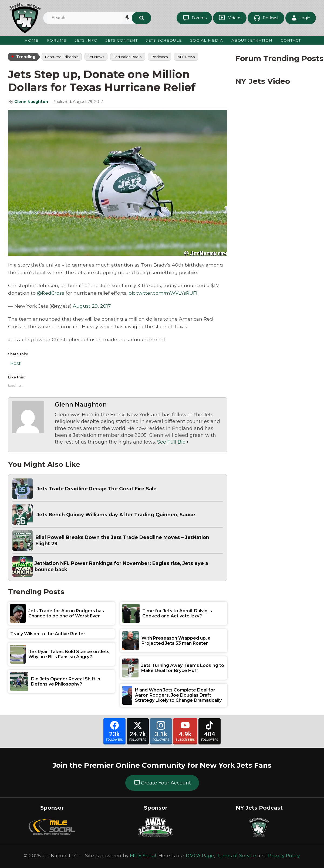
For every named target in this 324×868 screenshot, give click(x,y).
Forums (56, 40)
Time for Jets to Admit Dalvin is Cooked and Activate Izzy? (177, 613)
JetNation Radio (128, 57)
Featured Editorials (62, 57)
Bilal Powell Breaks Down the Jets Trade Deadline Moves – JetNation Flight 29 (124, 540)
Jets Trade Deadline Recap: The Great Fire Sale (97, 488)
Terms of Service (236, 855)
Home (31, 40)
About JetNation (252, 40)
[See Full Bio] (188, 442)
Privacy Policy (284, 855)
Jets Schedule (164, 40)
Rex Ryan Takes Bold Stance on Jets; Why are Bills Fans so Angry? (69, 654)
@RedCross (51, 293)
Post (16, 362)
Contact (291, 40)
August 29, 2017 (92, 306)
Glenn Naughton (31, 102)
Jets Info (85, 40)
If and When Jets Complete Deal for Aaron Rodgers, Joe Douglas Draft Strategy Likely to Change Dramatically (178, 695)
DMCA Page (200, 855)
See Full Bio (171, 442)
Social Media (206, 40)
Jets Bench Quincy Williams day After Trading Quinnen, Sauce (117, 514)
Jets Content (121, 40)
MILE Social (143, 855)
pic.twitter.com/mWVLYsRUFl (163, 293)
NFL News (186, 57)
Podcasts (160, 57)
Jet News (96, 57)
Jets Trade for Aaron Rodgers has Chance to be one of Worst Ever (66, 613)
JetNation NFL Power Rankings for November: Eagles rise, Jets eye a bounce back (122, 566)
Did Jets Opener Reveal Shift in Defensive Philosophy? (66, 681)
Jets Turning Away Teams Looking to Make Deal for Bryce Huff (183, 668)
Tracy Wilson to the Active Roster (48, 634)
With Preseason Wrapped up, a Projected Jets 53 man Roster (176, 641)
